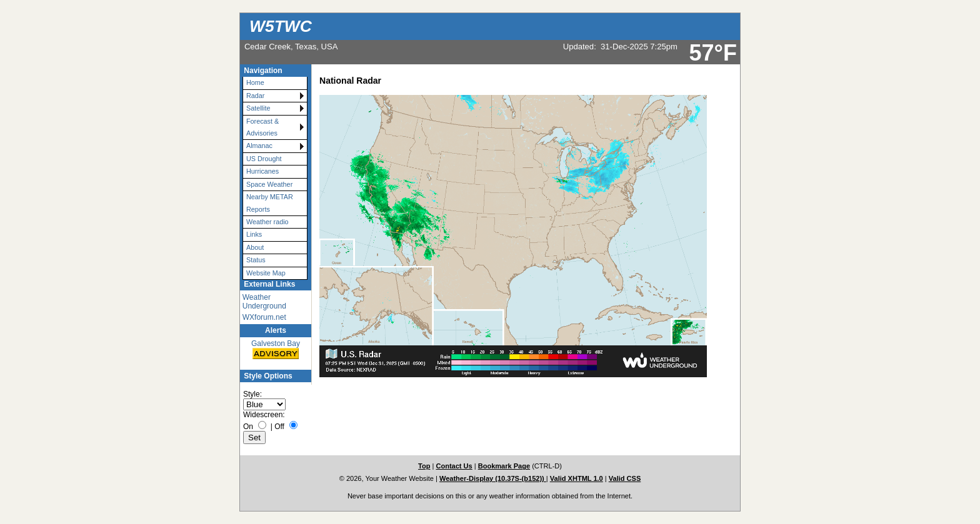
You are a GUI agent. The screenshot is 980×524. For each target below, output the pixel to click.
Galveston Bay (276, 350)
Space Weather (269, 184)
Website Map (266, 273)
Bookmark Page (504, 466)
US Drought (264, 159)
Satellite (258, 108)
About (255, 247)
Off (279, 427)
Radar (255, 96)
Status (256, 260)
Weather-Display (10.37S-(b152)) (493, 478)
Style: (252, 394)
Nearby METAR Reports (270, 203)
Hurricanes (262, 171)
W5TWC (281, 26)
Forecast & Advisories (262, 127)
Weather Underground (264, 302)
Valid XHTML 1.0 (577, 478)
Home (255, 82)
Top (424, 466)
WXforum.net (264, 317)
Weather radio (267, 222)
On (248, 427)
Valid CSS (625, 478)
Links (254, 234)
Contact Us (454, 466)
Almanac (259, 146)
